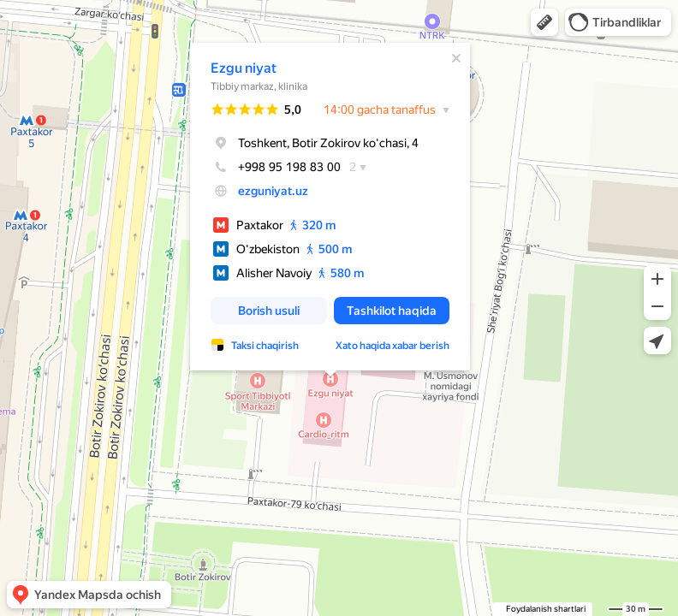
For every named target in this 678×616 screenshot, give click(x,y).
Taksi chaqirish (265, 346)
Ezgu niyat (244, 68)
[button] (544, 22)
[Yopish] (456, 58)
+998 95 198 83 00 (276, 167)
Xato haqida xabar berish (393, 346)
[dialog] (330, 207)
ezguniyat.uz (273, 191)
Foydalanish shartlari (546, 609)
